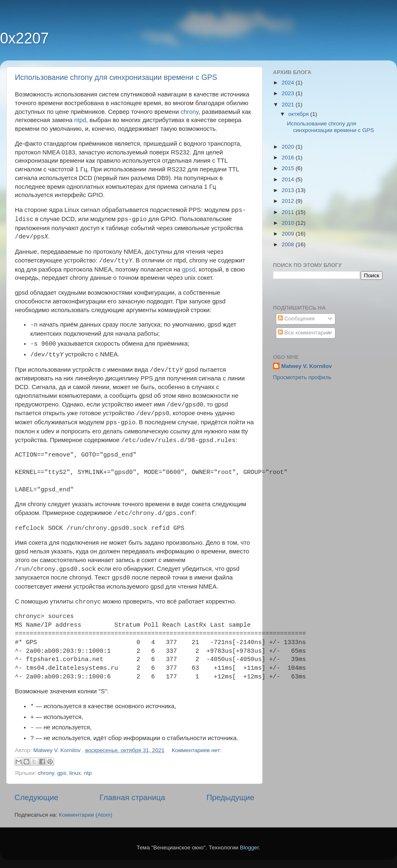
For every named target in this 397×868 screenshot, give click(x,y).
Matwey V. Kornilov (307, 366)
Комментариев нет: (196, 750)
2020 (289, 147)
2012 (289, 201)
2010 (289, 223)
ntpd (80, 120)
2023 (289, 93)
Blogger (249, 848)
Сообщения (296, 319)
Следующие (36, 797)
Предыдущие (230, 797)
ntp (88, 773)
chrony (190, 112)
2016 (289, 157)
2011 (289, 212)
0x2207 (24, 38)
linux (75, 773)
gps (62, 773)
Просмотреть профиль (302, 377)
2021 (289, 105)
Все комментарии (304, 333)
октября (299, 114)
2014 (289, 179)
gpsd (189, 269)
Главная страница (133, 797)
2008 (289, 244)
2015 (289, 168)
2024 (289, 83)
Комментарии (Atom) (85, 815)
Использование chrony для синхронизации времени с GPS (116, 77)
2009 (289, 234)
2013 (289, 190)
